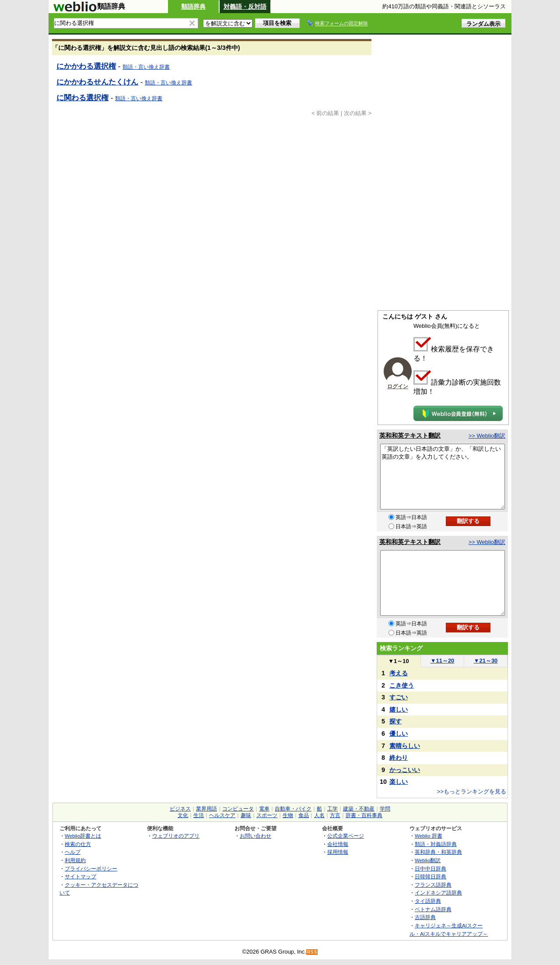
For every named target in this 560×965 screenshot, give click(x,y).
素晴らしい (405, 746)
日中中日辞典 (430, 868)
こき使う (402, 685)
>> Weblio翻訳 (487, 436)
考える (399, 673)
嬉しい (399, 709)
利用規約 (75, 860)
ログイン (398, 386)
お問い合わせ (255, 836)
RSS (312, 952)
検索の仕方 (78, 844)
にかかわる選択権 (86, 66)
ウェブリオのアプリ (176, 836)
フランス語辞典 (433, 885)
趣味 (246, 815)
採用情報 (338, 852)
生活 (199, 815)
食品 (304, 815)
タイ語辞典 (428, 901)
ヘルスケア (222, 815)
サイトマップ (80, 876)
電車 (264, 809)
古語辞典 (425, 917)
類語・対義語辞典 (436, 844)
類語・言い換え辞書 (146, 67)
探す (395, 721)
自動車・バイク (293, 809)
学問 (385, 809)
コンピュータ (238, 809)
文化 (183, 815)
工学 (332, 809)
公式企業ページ (346, 836)
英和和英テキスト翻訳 (410, 435)
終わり (399, 758)
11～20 (443, 661)
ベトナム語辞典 (433, 909)
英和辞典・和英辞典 (438, 852)
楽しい (399, 782)
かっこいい (405, 770)
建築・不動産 (359, 809)
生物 (288, 815)
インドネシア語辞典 (438, 893)
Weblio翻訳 (428, 860)
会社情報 (338, 844)
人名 (319, 815)
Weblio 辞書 (429, 836)
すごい (399, 697)
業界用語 (206, 809)
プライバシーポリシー (91, 868)
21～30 (486, 661)
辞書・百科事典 (364, 815)
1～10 (398, 661)
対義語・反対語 (245, 7)
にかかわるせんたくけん (97, 82)
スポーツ (267, 815)
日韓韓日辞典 (430, 876)
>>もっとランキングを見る (472, 791)
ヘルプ (73, 852)
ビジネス (180, 809)
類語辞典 (193, 7)
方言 (335, 815)
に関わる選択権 (82, 98)
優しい (399, 733)
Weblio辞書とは (83, 836)
